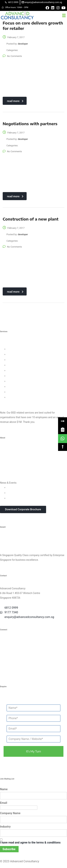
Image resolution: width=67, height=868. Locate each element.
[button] (64, 16)
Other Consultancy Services (15, 403)
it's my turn (33, 751)
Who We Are (7, 451)
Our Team (5, 456)
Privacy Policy (8, 472)
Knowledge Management (21, 387)
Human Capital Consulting (22, 365)
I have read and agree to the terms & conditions (30, 843)
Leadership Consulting (20, 349)
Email (4, 803)
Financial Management (20, 376)
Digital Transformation (20, 381)
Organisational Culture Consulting (26, 354)
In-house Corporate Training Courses (27, 498)
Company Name (10, 813)
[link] (63, 430)
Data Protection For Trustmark (24, 397)
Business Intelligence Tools (22, 392)
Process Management (19, 370)
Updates (12, 487)
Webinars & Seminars (19, 493)
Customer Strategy (18, 360)
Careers (4, 477)
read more (15, 101)
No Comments (12, 56)
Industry (5, 827)
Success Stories (9, 467)
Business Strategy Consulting (16, 344)
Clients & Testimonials (12, 461)
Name (4, 789)
